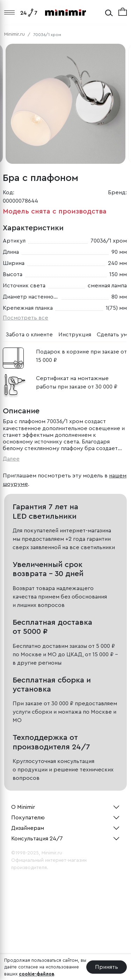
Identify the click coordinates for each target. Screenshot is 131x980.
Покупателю (28, 818)
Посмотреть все (26, 318)
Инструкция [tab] (75, 335)
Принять (107, 967)
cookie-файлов (37, 974)
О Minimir (23, 807)
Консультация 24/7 (37, 839)
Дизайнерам (28, 828)
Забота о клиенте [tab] (29, 335)
